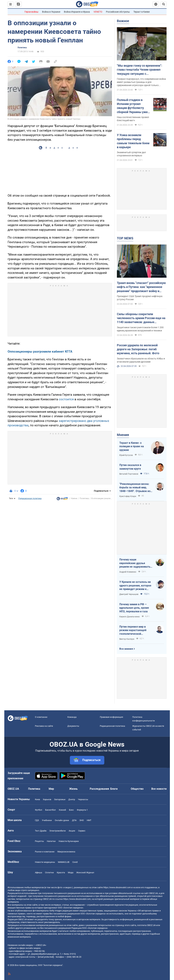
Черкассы (83, 799)
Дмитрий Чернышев (129, 594)
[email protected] (46, 957)
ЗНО (82, 820)
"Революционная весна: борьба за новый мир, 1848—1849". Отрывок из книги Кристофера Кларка (136, 488)
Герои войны (31, 12)
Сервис (82, 831)
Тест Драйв (41, 831)
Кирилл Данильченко (130, 617)
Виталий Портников (129, 474)
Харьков (47, 799)
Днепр (72, 799)
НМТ (89, 820)
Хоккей (62, 810)
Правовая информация (111, 717)
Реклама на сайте (44, 726)
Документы (73, 726)
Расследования (99, 789)
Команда (72, 717)
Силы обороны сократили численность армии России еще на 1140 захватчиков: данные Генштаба (141, 318)
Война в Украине (51, 12)
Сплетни (49, 873)
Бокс (71, 810)
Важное (123, 21)
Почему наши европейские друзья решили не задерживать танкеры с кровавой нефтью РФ (135, 563)
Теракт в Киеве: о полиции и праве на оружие (132, 446)
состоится (66, 399)
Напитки (51, 841)
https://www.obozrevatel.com (117, 887)
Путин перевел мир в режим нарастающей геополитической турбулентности (133, 630)
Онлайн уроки (62, 820)
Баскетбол (50, 810)
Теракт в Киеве (142, 12)
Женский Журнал (85, 873)
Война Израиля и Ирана (77, 12)
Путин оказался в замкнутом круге (130, 467)
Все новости (159, 789)
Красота (61, 873)
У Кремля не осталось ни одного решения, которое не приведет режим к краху (135, 586)
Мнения (123, 435)
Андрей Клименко (128, 572)
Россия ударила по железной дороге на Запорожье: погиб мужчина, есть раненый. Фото (138, 349)
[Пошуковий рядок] (164, 4)
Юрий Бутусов (126, 455)
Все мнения (126, 649)
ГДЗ (37, 820)
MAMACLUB (64, 862)
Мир (51, 789)
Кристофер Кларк (128, 496)
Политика (22, 48)
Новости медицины (45, 862)
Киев (37, 799)
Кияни (74, 498)
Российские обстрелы (118, 12)
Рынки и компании (45, 852)
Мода (71, 873)
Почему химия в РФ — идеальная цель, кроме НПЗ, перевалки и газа (134, 608)
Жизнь (73, 789)
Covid (75, 862)
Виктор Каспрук (127, 639)
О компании (41, 717)
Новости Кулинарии (69, 841)
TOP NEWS (125, 238)
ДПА (74, 820)
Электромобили (58, 831)
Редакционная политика (30, 498)
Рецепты (39, 841)
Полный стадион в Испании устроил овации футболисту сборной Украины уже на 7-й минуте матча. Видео (132, 106)
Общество (137, 789)
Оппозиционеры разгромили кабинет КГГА (40, 352)
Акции (72, 831)
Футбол (39, 810)
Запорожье (60, 799)
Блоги (114, 789)
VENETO (98, 12)
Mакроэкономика (66, 852)
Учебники (47, 820)
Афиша (38, 873)
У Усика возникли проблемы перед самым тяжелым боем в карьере (133, 141)
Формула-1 (82, 810)
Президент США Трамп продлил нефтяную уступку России (140, 298)
